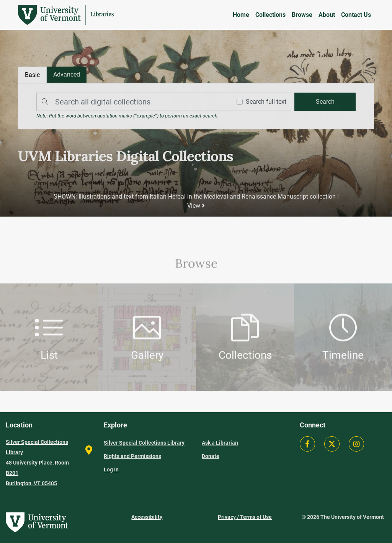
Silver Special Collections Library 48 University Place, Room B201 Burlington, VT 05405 (37, 463)
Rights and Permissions (132, 456)
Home (241, 15)
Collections (270, 15)
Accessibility (147, 517)
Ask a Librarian (220, 443)
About (327, 15)
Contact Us (356, 15)
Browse (302, 15)
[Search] (132, 102)
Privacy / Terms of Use (245, 517)
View (196, 205)
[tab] (67, 75)
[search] (324, 102)
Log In (111, 470)
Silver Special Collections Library (144, 443)
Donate (211, 456)
